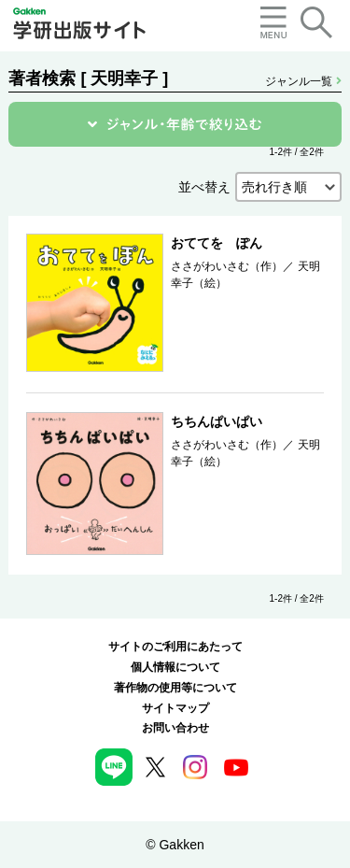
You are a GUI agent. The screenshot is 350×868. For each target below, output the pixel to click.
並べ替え (204, 187)
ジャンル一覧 (303, 81)
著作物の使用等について (175, 688)
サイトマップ (175, 708)
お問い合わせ (175, 728)
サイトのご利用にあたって (175, 647)
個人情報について (175, 667)
